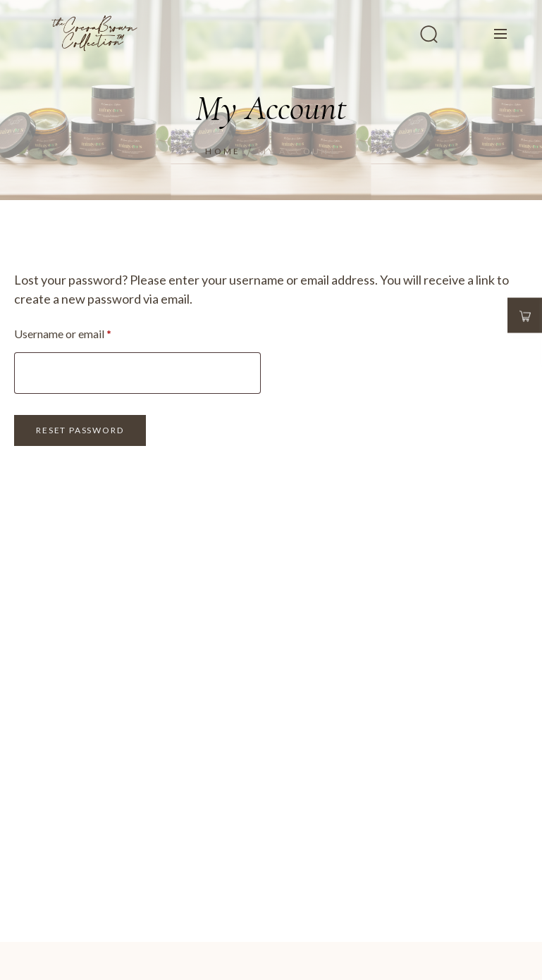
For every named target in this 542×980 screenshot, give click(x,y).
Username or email (84, 331)
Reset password (80, 430)
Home (223, 151)
